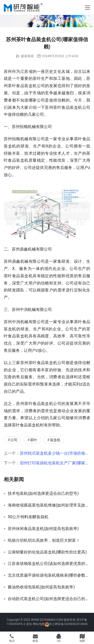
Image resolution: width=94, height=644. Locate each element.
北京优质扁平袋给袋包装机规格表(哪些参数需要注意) (49, 575)
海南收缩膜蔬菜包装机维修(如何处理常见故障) (49, 505)
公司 (14, 440)
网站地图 (39, 624)
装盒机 (55, 440)
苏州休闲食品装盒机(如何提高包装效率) (43, 529)
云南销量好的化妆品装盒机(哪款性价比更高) (47, 552)
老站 (29, 624)
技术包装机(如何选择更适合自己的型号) (43, 494)
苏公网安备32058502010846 (68, 624)
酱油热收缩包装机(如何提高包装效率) (41, 587)
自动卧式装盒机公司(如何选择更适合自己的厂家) (49, 599)
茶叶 (34, 440)
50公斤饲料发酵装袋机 (28, 517)
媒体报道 (27, 56)
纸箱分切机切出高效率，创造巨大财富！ (44, 540)
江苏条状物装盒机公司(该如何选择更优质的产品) (49, 564)
